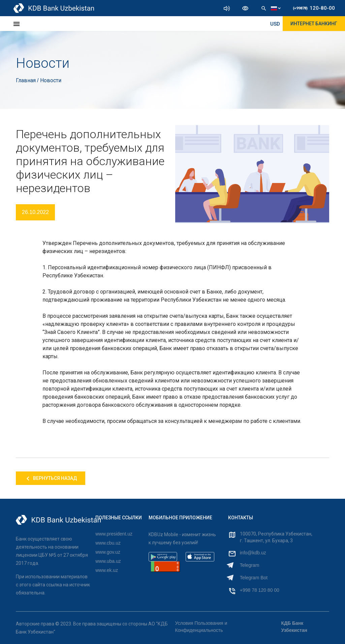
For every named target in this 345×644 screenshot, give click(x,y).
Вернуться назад (51, 479)
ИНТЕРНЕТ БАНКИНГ (314, 24)
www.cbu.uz (108, 543)
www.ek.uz (107, 570)
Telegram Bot (254, 578)
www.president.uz (114, 534)
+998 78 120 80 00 (260, 590)
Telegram (250, 565)
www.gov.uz (108, 552)
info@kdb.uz (253, 553)
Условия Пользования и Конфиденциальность (201, 627)
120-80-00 (314, 8)
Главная (26, 80)
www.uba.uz (108, 561)
